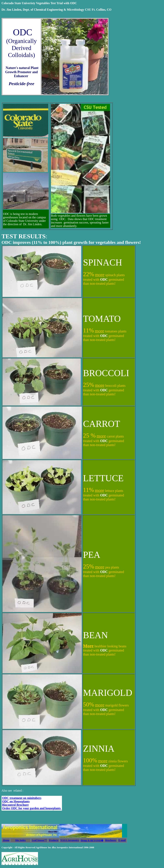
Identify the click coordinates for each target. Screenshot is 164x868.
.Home (6, 840)
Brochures (111, 840)
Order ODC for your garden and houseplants (32, 808)
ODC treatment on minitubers (22, 798)
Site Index (21, 840)
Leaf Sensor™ (39, 840)
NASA (70, 840)
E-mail (122, 840)
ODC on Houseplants (16, 801)
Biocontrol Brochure (15, 805)
